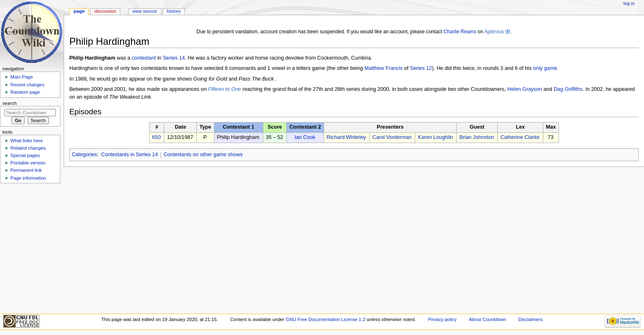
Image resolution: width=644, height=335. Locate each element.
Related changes (28, 148)
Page (79, 11)
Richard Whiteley (346, 137)
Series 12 (421, 68)
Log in (629, 3)
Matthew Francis (383, 68)
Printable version (28, 163)
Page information (28, 178)
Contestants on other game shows (203, 155)
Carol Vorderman (392, 137)
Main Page (22, 77)
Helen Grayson (525, 89)
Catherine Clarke (520, 137)
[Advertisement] (30, 248)
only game (545, 68)
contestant (144, 58)
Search (10, 103)
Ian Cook (305, 137)
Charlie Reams (460, 32)
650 (156, 137)
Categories (84, 155)
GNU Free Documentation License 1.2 (326, 319)
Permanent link (26, 170)
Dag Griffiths (568, 89)
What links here (26, 141)
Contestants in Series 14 (129, 155)
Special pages (25, 155)
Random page (25, 92)
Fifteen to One (225, 89)
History (174, 11)
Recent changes (27, 85)
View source (145, 11)
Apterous (494, 32)
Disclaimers (530, 319)
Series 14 (174, 58)
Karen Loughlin (436, 137)
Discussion (105, 11)
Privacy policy (442, 319)
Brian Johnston (477, 137)
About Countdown (488, 319)
